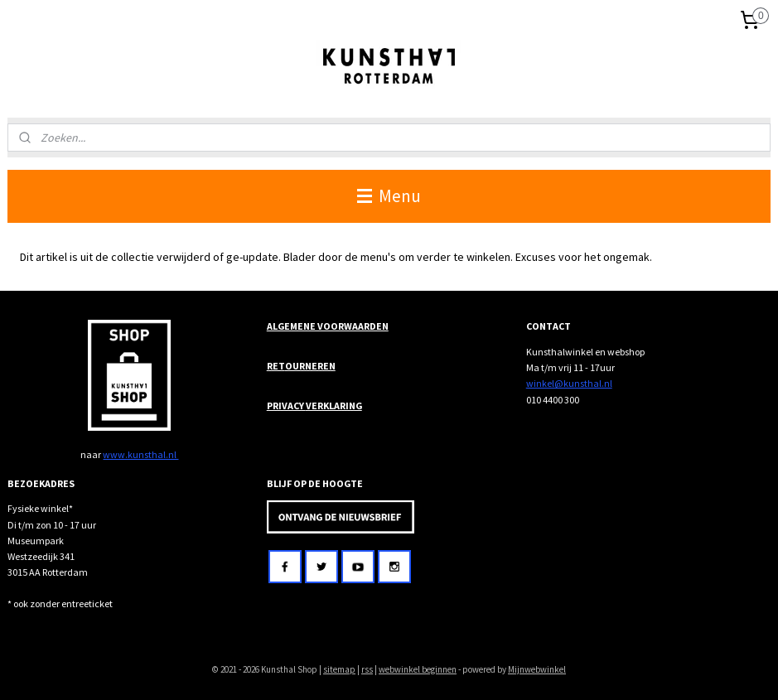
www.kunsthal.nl (140, 454)
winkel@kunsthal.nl (569, 383)
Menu (389, 196)
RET (276, 366)
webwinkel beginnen (418, 669)
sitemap (339, 669)
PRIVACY (286, 406)
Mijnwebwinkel (537, 669)
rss (367, 669)
